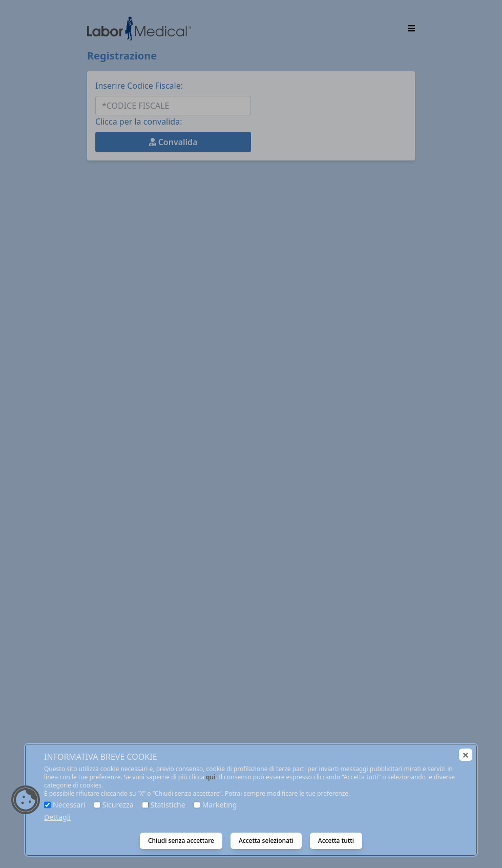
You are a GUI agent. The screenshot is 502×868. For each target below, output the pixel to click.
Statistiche (168, 805)
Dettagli (57, 817)
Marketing (220, 805)
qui (211, 777)
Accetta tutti (336, 841)
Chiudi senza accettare (181, 841)
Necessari (69, 805)
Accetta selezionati (266, 841)
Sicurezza (118, 805)
